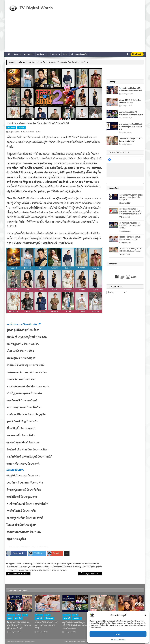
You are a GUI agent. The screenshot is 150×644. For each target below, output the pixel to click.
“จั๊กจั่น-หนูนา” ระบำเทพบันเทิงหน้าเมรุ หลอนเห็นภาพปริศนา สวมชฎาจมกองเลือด (91, 574)
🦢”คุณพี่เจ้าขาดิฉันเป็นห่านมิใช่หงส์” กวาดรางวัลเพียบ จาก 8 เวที (130, 89)
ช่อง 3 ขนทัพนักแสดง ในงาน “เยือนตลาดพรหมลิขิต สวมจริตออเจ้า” (20, 574)
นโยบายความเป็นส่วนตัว (118, 639)
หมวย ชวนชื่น (14, 570)
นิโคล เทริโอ (85, 564)
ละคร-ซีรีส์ (18, 618)
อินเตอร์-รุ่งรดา (24, 570)
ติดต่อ (65, 54)
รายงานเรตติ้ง (29, 54)
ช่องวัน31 (21, 128)
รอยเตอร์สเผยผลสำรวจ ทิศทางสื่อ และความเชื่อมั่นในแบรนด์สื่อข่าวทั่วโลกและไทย (130, 211)
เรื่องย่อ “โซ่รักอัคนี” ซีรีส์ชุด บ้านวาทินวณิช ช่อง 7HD (130, 101)
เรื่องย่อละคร (49, 618)
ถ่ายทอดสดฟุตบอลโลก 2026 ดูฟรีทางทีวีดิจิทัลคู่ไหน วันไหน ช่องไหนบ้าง (131, 126)
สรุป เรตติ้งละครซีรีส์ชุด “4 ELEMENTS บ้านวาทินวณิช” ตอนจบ (131, 113)
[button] (145, 615)
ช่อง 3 (25, 615)
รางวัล (10, 618)
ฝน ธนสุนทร (23, 567)
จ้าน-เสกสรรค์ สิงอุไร (40, 564)
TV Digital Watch (29, 132)
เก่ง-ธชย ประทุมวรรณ (38, 570)
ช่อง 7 (75, 615)
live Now (137, 54)
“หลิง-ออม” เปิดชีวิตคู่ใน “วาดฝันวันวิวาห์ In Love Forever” (131, 140)
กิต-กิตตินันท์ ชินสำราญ (23, 564)
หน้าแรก (16, 54)
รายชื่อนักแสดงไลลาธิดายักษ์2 (53, 567)
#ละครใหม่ (11, 128)
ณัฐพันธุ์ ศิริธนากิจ (73, 564)
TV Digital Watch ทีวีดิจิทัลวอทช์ (75, 641)
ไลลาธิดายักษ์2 (62, 570)
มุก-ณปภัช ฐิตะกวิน (35, 567)
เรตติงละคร (77, 618)
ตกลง (118, 634)
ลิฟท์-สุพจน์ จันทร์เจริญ (73, 567)
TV (19, 615)
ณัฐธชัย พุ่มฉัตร (61, 564)
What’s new (54, 54)
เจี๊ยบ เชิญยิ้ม (52, 570)
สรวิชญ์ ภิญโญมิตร (88, 567)
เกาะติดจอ (41, 54)
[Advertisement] (75, 34)
